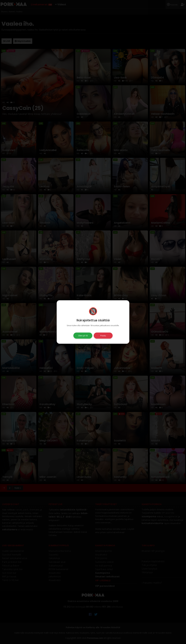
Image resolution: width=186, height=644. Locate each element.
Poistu (103, 336)
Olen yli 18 (83, 336)
